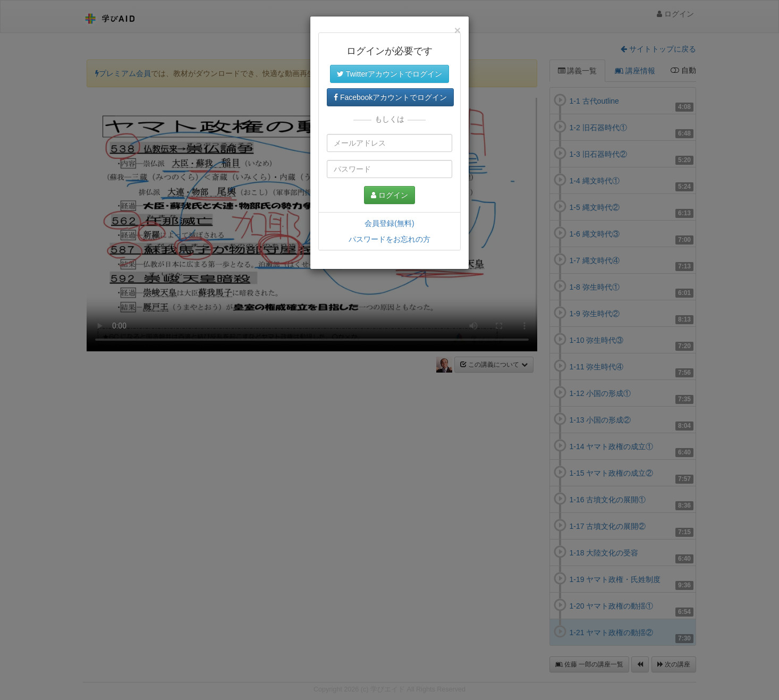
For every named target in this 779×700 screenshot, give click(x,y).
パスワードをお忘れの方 (389, 239)
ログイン (389, 195)
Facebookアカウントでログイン (390, 97)
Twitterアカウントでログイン (389, 74)
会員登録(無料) (389, 223)
